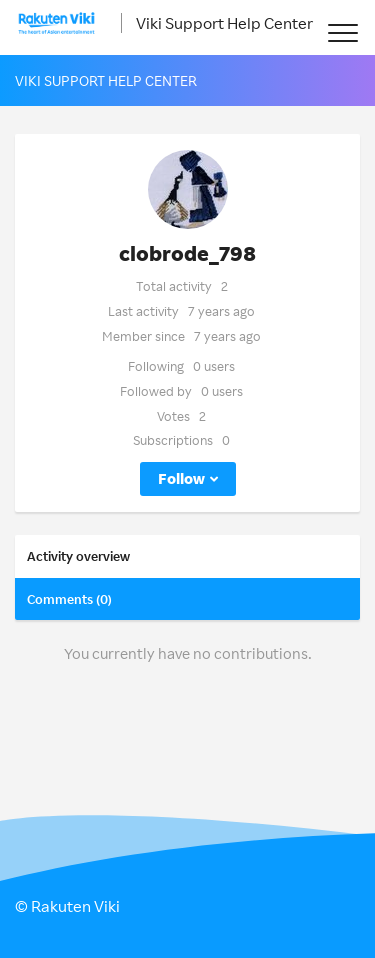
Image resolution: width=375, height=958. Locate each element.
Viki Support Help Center (224, 23)
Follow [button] (181, 478)
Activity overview (78, 556)
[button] (342, 32)
